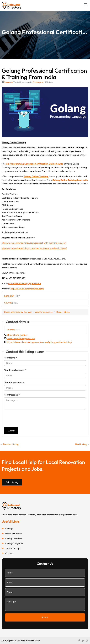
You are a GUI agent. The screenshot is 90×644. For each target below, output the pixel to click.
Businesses (8, 82)
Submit (11, 431)
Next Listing (82, 444)
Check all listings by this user (18, 312)
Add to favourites (44, 312)
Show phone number (17, 335)
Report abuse (63, 312)
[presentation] (29, 418)
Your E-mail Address (15, 370)
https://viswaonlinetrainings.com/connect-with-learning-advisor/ (34, 243)
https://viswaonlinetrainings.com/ (27, 289)
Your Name (11, 358)
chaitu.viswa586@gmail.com (21, 338)
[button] (86, 5)
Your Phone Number (14, 382)
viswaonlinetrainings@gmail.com (24, 283)
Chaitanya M (38, 82)
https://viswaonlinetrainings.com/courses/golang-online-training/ (34, 248)
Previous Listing (9, 444)
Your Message (12, 395)
